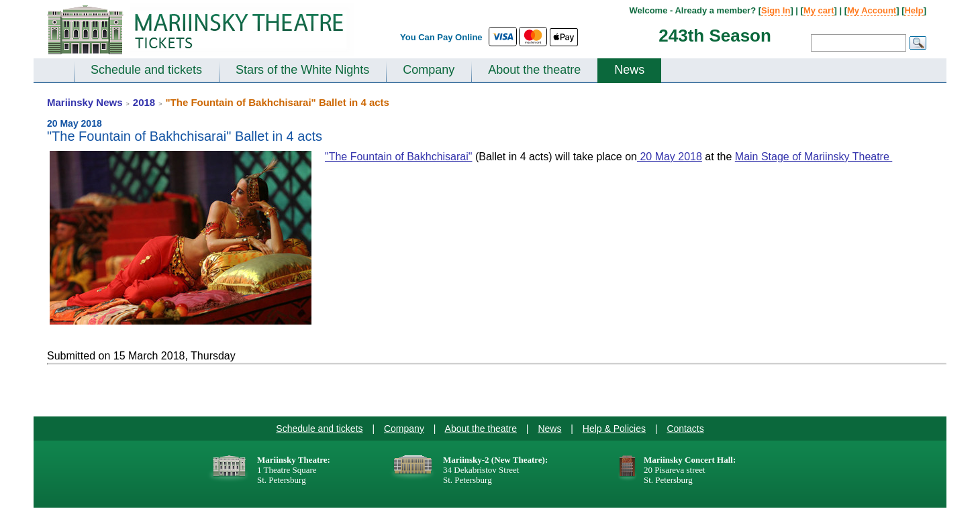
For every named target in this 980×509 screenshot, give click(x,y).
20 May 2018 (670, 157)
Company (429, 70)
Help (914, 10)
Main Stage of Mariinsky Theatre (814, 157)
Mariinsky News (85, 102)
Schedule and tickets (146, 70)
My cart (819, 10)
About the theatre (534, 70)
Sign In (776, 10)
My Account (872, 10)
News (629, 70)
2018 (144, 102)
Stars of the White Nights (302, 70)
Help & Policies (614, 429)
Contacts (685, 429)
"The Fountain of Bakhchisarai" (398, 157)
